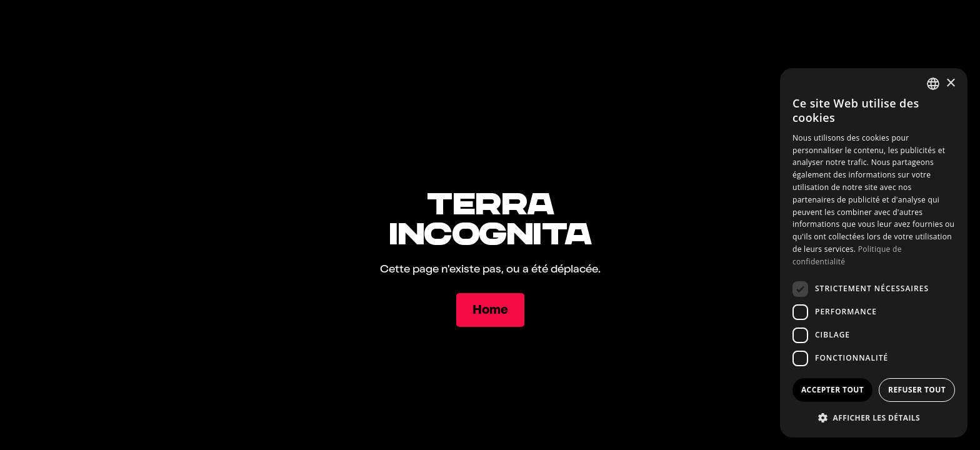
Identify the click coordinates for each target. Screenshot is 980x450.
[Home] (490, 310)
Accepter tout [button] (832, 390)
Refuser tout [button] (917, 390)
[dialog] (874, 253)
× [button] (950, 83)
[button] (874, 417)
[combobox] (933, 84)
